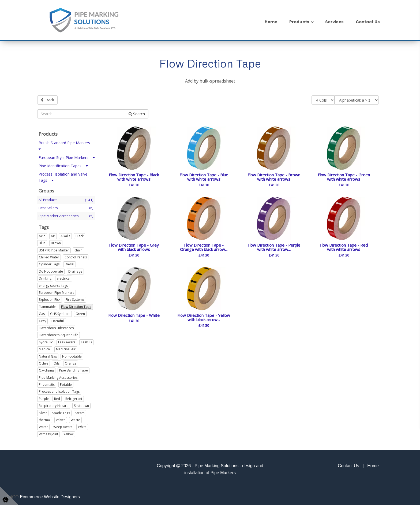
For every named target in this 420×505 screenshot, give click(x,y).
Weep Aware (63, 426)
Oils (57, 363)
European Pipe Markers (57, 292)
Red (57, 398)
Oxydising (46, 370)
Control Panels (76, 256)
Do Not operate (51, 270)
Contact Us (368, 22)
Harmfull (58, 320)
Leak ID (86, 341)
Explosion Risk (50, 299)
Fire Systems (75, 299)
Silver (43, 412)
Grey (42, 320)
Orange (71, 363)
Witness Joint (48, 433)
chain (78, 249)
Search (137, 113)
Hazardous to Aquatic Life (59, 334)
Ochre (44, 363)
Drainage (75, 270)
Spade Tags (61, 412)
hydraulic (46, 341)
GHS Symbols (60, 313)
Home (271, 22)
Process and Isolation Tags (59, 391)
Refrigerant (74, 398)
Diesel (70, 263)
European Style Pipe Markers (67, 156)
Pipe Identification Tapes (63, 165)
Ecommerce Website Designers (50, 496)
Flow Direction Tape (76, 306)
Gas (42, 313)
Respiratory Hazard (54, 405)
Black (80, 235)
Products (299, 22)
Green (80, 313)
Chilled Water (49, 256)
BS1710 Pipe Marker (54, 249)
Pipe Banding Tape (74, 370)
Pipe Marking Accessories (58, 376)
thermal (45, 419)
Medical (45, 348)
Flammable (47, 306)
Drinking (45, 278)
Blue (42, 242)
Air (53, 235)
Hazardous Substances (56, 327)
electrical (64, 278)
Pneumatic (47, 384)
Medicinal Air (66, 348)
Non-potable (72, 355)
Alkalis (65, 235)
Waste (75, 419)
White (82, 426)
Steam (80, 412)
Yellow (68, 433)
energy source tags (53, 285)
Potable (66, 384)
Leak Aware (67, 341)
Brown (56, 242)
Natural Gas (48, 355)
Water (43, 426)
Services (334, 22)
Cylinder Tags (49, 263)
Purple (44, 398)
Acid (42, 235)
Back (47, 100)
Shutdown (81, 405)
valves (61, 419)
